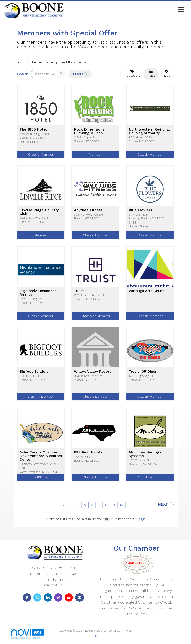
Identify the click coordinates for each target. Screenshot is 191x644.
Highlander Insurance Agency (38, 293)
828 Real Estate (88, 452)
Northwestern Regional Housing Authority (149, 131)
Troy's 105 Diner (143, 372)
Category (132, 74)
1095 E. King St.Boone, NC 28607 (32, 301)
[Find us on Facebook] (27, 597)
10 (121, 505)
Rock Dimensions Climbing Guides (89, 131)
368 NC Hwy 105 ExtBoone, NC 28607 (89, 216)
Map (166, 74)
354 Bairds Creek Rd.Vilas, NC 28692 (89, 378)
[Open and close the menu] (125, 10)
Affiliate (41, 477)
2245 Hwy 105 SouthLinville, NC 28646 (34, 220)
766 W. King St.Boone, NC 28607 (87, 459)
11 (129, 505)
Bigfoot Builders (34, 372)
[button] (61, 74)
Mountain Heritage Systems (145, 454)
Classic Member (41, 154)
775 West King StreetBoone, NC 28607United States (34, 138)
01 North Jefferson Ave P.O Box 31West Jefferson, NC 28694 (38, 468)
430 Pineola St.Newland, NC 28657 (143, 462)
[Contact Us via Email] (80, 597)
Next (166, 504)
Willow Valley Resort (92, 372)
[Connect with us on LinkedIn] (48, 597)
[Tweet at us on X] (37, 597)
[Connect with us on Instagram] (58, 597)
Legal (96, 635)
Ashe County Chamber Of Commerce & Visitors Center (41, 456)
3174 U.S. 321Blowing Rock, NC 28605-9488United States (147, 220)
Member (95, 154)
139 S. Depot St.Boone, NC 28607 (87, 139)
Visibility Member (41, 397)
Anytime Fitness (88, 210)
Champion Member (95, 316)
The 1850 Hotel (33, 129)
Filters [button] (80, 74)
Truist (79, 291)
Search (23, 74)
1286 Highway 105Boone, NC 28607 (141, 378)
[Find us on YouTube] (69, 597)
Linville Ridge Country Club (39, 212)
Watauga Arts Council (148, 291)
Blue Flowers (140, 210)
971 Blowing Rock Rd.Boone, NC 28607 (89, 297)
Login (141, 519)
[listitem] (41, 125)
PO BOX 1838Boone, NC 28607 (32, 378)
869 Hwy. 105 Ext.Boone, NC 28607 (141, 139)
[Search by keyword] (44, 74)
